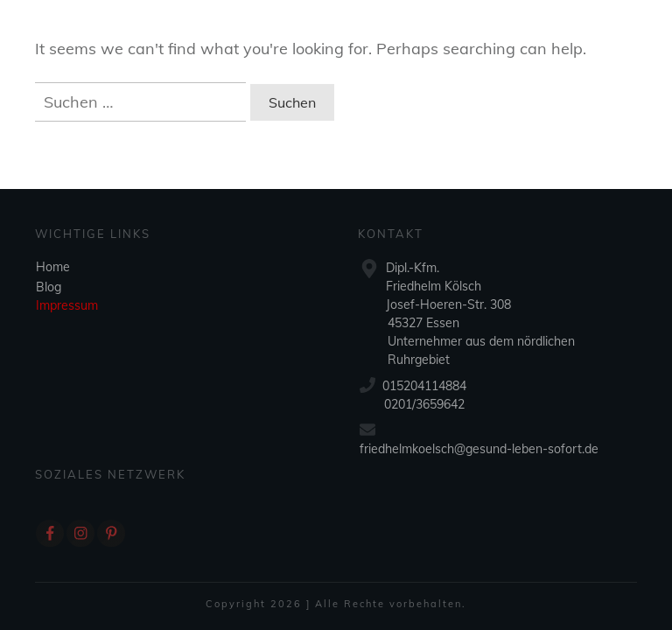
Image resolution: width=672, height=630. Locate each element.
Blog (49, 287)
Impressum (67, 305)
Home (53, 267)
